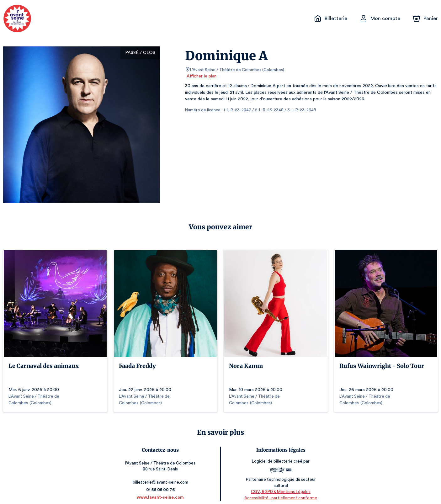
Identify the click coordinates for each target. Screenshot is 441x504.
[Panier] (425, 19)
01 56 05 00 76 (161, 483)
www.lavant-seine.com (161, 491)
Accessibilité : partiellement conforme (280, 491)
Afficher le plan (201, 76)
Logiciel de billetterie (272, 457)
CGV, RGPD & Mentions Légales (280, 485)
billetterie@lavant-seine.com (162, 476)
